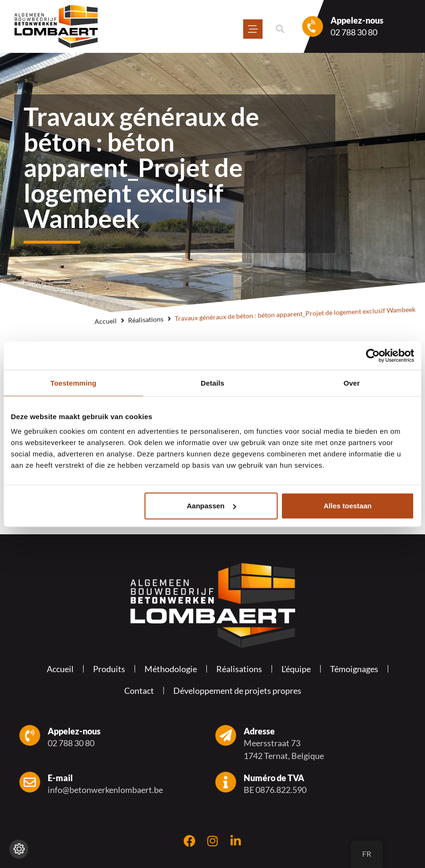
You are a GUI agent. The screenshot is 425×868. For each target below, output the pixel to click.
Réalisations (146, 320)
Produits (109, 669)
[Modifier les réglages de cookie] (19, 849)
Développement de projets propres (237, 691)
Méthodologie (171, 669)
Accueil (106, 321)
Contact (139, 691)
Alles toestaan (348, 506)
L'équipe (296, 669)
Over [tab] (352, 383)
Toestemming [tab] (74, 383)
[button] (280, 29)
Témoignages (354, 669)
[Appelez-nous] (313, 26)
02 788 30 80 (354, 32)
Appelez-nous (357, 20)
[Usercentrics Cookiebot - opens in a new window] (373, 355)
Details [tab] (212, 383)
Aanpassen (212, 506)
